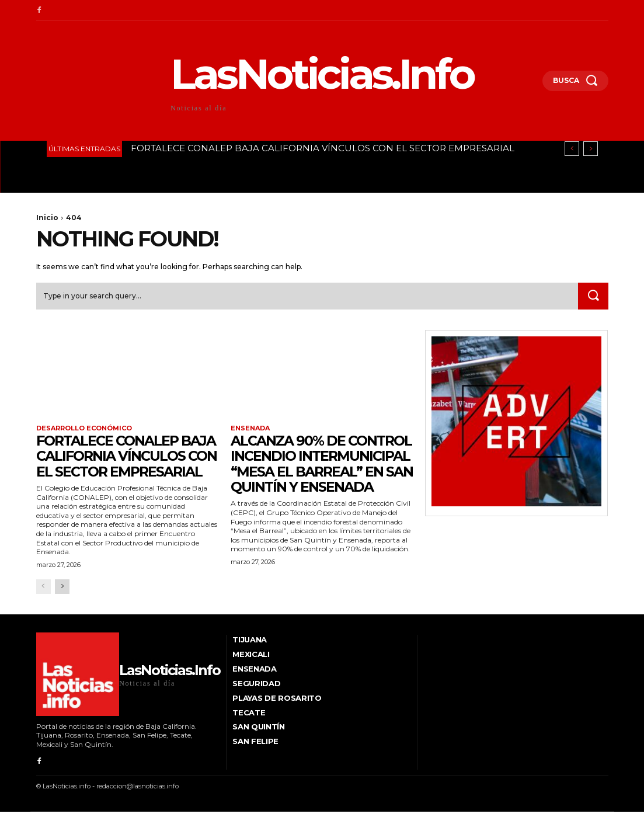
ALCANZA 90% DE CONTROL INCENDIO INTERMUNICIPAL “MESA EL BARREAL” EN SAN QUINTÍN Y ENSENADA (321, 472)
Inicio (47, 218)
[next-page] (62, 599)
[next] (591, 149)
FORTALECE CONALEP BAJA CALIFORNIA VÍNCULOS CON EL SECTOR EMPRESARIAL (323, 148)
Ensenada (250, 428)
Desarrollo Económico (84, 428)
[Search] (593, 296)
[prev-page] (43, 599)
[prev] (572, 149)
